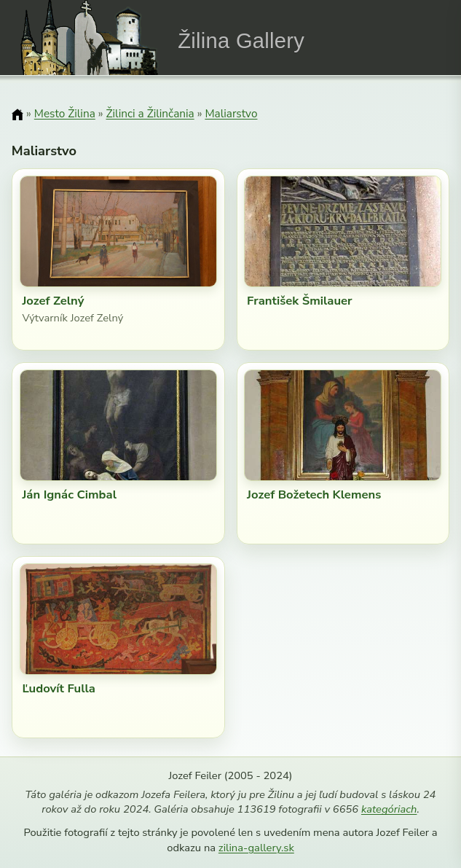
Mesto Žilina (65, 113)
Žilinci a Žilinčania (150, 113)
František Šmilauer (299, 301)
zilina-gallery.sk (256, 848)
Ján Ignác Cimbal (69, 494)
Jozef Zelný (53, 301)
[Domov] (17, 114)
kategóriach (389, 809)
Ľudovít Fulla (59, 688)
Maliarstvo (231, 113)
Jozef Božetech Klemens (314, 494)
